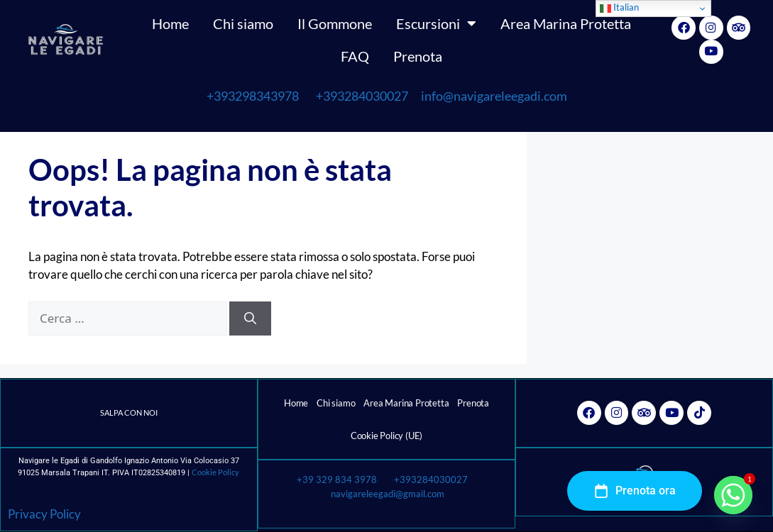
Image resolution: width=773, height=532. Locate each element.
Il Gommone (335, 23)
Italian (619, 8)
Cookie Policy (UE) (386, 436)
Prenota (418, 56)
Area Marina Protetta (566, 23)
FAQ (355, 56)
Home (170, 23)
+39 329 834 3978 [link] (337, 480)
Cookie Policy (215, 472)
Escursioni (436, 23)
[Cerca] (250, 318)
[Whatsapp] (733, 495)
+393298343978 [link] (253, 96)
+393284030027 (362, 96)
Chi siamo (243, 23)
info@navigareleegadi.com (489, 96)
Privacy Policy (44, 514)
